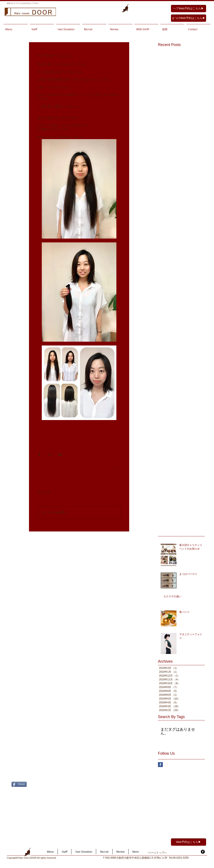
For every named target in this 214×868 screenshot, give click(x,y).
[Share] (19, 784)
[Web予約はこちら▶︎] (189, 842)
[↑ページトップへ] (163, 853)
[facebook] (203, 852)
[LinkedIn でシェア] (60, 454)
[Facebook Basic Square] (160, 765)
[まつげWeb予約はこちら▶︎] (189, 18)
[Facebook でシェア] (39, 454)
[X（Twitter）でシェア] (50, 454)
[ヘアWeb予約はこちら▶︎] (189, 9)
